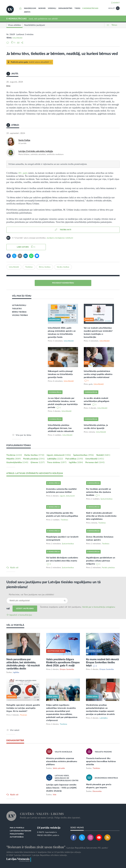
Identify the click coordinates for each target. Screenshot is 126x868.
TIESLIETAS (17, 309)
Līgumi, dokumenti (59, 455)
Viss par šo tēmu (24, 435)
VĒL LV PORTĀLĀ (15, 625)
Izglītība (76, 462)
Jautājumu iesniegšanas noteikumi (60, 238)
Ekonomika (97, 791)
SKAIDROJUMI (30, 8)
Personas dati (95, 462)
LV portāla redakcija (49, 828)
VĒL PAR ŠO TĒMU (22, 296)
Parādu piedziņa (34, 459)
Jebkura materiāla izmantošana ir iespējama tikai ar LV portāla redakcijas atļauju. (44, 852)
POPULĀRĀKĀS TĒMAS (19, 445)
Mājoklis (14, 459)
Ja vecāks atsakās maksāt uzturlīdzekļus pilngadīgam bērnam (97, 401)
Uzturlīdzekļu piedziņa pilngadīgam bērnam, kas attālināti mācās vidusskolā (61, 428)
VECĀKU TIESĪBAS (20, 315)
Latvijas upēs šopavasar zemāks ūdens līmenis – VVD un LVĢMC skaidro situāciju (62, 788)
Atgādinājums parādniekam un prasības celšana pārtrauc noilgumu (101, 561)
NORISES (42, 8)
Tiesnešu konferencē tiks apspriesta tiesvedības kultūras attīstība (101, 761)
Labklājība (55, 459)
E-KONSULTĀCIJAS (90, 8)
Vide (55, 795)
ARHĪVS (27, 12)
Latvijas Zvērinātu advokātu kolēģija (36, 151)
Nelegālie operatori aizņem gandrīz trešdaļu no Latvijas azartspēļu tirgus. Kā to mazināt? (23, 708)
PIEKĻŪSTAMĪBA (17, 834)
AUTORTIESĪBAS (17, 837)
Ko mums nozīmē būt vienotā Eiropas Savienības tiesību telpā (102, 662)
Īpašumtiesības (84, 455)
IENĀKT (116, 3)
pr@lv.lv (56, 835)
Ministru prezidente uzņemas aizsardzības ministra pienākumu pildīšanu (62, 761)
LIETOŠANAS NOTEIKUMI (20, 831)
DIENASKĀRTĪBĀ (65, 8)
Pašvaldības (74, 459)
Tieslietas (29, 267)
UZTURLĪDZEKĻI (19, 305)
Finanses (23, 715)
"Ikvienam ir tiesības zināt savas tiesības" (36, 847)
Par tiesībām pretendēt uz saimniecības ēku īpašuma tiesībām (99, 492)
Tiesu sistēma (57, 462)
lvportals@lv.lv (51, 832)
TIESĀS (77, 8)
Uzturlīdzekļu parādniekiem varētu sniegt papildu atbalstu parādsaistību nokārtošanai (98, 374)
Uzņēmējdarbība (17, 462)
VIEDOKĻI (52, 8)
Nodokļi (103, 455)
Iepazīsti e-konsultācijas (21, 615)
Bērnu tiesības (45, 267)
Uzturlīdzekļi (17, 38)
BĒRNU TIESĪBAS (19, 312)
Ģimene (38, 462)
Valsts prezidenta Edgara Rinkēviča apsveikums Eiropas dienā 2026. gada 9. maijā (63, 662)
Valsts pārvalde (59, 768)
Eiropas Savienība (67, 669)
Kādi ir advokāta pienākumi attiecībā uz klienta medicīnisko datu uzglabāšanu (101, 516)
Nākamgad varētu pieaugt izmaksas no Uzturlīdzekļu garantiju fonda (60, 374)
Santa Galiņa (24, 140)
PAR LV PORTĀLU (17, 828)
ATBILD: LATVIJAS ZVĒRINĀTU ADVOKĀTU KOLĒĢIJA (35, 473)
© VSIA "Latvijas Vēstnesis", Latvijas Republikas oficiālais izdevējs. (37, 855)
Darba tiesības (34, 455)
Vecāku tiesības (63, 267)
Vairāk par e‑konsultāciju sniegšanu (99, 607)
